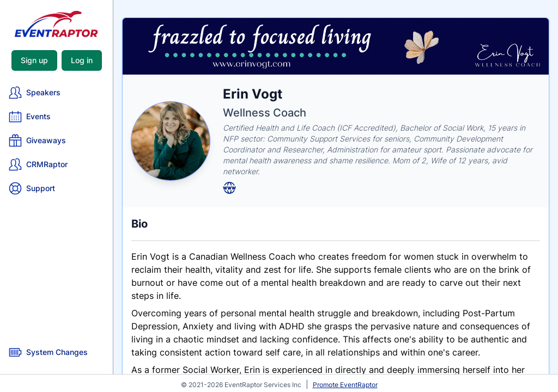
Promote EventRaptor (345, 385)
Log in (82, 60)
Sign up (34, 60)
